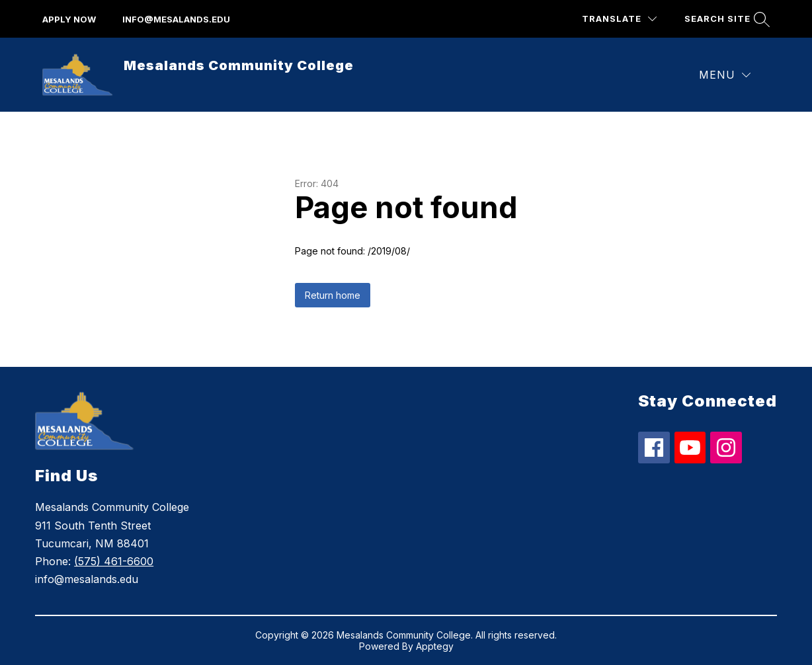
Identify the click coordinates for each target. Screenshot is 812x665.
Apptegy (435, 646)
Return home (333, 295)
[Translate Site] (619, 19)
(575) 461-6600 (114, 561)
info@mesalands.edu (176, 19)
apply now (69, 19)
